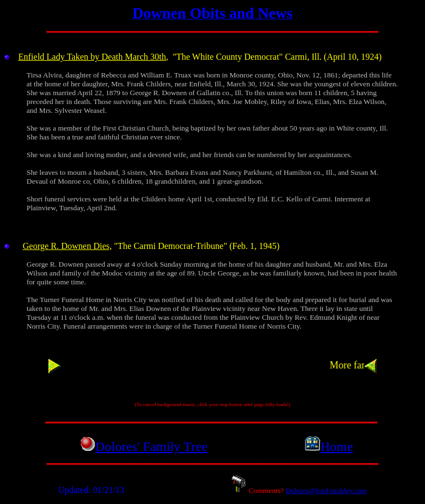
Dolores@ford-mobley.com (326, 490)
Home (337, 446)
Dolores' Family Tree (151, 446)
